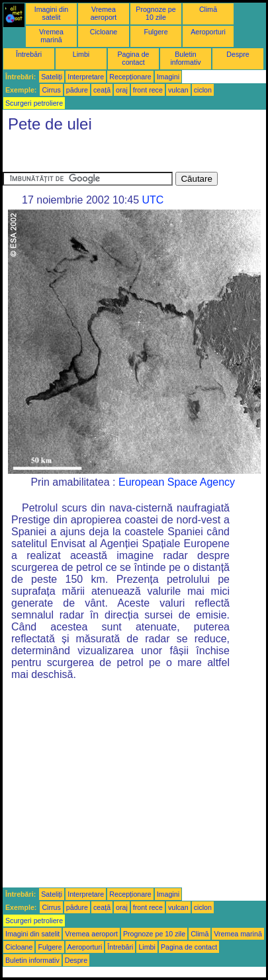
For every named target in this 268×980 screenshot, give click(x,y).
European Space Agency (177, 482)
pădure (77, 90)
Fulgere (156, 32)
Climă (208, 9)
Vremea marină (51, 36)
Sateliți (52, 77)
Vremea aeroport (104, 13)
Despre (238, 54)
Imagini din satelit (52, 13)
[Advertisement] (109, 155)
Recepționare (130, 77)
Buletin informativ (185, 58)
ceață (102, 90)
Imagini (168, 77)
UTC (153, 200)
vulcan (178, 90)
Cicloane (104, 32)
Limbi (81, 54)
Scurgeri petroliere (34, 103)
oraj (122, 90)
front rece (148, 90)
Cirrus (51, 90)
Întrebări (29, 54)
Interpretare (86, 77)
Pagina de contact (134, 58)
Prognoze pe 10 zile (156, 13)
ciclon (203, 90)
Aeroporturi (208, 32)
